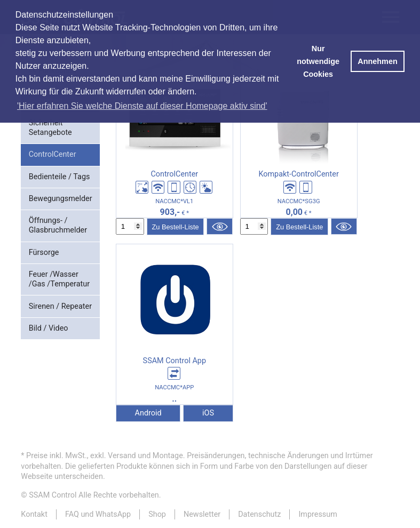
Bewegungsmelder (61, 199)
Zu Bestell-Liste (175, 227)
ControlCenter (53, 154)
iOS (208, 413)
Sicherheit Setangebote (50, 128)
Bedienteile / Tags (60, 177)
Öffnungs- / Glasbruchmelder (58, 225)
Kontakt (34, 514)
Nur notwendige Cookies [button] (318, 61)
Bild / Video (49, 328)
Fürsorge (44, 253)
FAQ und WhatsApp (98, 514)
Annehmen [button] (377, 61)
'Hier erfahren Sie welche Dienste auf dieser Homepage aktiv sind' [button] (142, 106)
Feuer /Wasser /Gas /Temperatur (59, 279)
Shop (157, 514)
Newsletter (202, 514)
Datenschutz (259, 514)
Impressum (318, 514)
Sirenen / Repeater (60, 306)
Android (148, 413)
